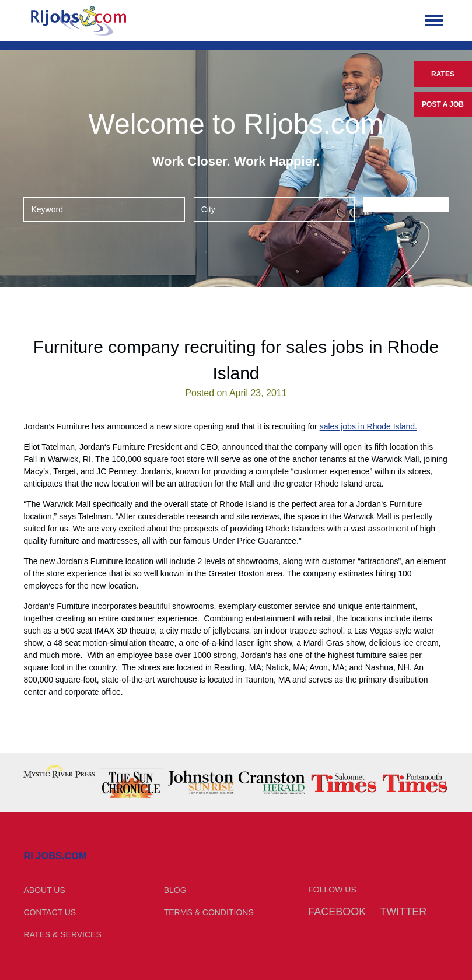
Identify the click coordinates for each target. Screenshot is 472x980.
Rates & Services (62, 935)
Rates (443, 74)
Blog (175, 890)
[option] (59, 771)
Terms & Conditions (209, 912)
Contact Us (50, 912)
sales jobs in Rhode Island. (368, 426)
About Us (44, 890)
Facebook (337, 912)
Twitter (403, 912)
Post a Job (443, 104)
